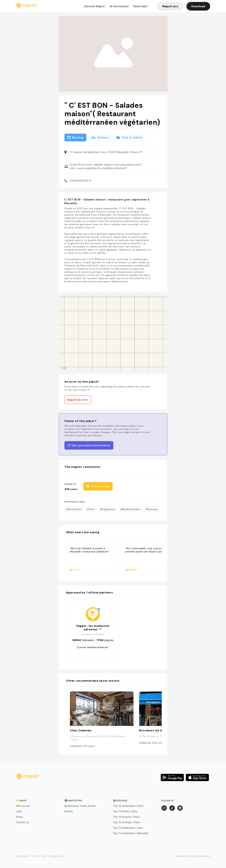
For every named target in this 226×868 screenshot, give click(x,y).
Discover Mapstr (95, 6)
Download (198, 6)
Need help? (140, 6)
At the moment (119, 6)
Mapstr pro (170, 6)
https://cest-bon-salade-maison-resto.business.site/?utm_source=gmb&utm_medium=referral (106, 166)
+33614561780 (80, 181)
